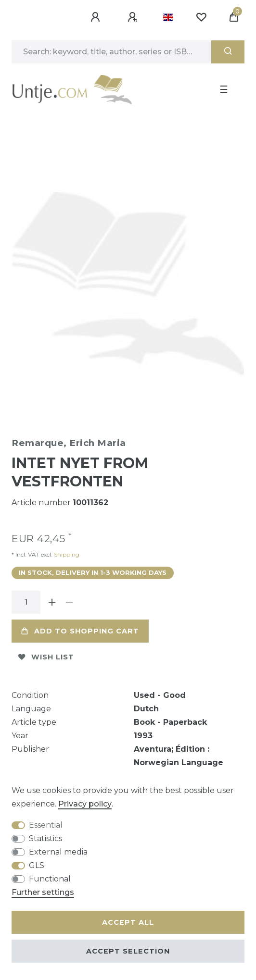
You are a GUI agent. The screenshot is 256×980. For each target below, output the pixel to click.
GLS (37, 865)
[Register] (134, 17)
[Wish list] (201, 17)
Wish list (46, 657)
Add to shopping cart (80, 631)
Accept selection (128, 951)
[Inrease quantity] (52, 602)
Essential (46, 825)
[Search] (228, 52)
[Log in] (97, 17)
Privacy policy (85, 804)
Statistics (45, 838)
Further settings (43, 892)
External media (58, 852)
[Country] (168, 17)
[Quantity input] (26, 602)
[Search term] (111, 52)
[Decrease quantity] (69, 602)
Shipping (66, 554)
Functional (50, 879)
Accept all (128, 922)
